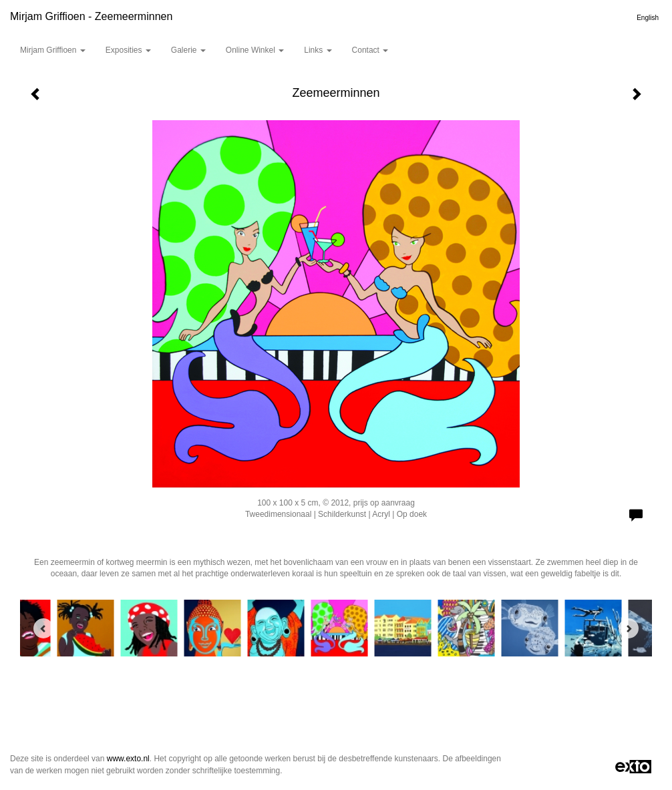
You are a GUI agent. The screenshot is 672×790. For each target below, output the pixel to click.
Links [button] (318, 50)
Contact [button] (370, 50)
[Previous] (43, 628)
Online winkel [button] (255, 50)
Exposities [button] (128, 50)
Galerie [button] (188, 50)
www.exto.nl (128, 759)
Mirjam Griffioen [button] (53, 50)
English (648, 18)
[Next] (629, 628)
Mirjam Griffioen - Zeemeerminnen (91, 16)
